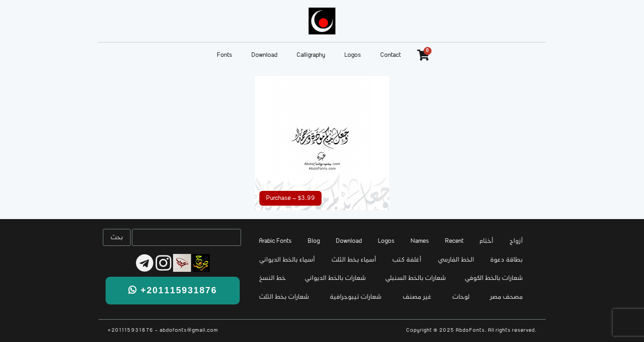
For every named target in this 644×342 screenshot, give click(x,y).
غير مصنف (417, 297)
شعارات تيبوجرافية (356, 297)
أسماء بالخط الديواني (287, 260)
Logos (353, 55)
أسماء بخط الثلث (354, 260)
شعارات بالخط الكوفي (494, 278)
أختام (486, 241)
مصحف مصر (506, 297)
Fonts (225, 55)
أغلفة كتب (407, 260)
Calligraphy (311, 55)
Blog (314, 241)
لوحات (461, 297)
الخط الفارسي (456, 260)
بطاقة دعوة (506, 260)
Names (420, 241)
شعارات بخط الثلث (284, 297)
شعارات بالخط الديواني (335, 278)
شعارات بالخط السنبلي (415, 278)
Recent (454, 241)
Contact (390, 55)
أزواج (516, 241)
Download (264, 55)
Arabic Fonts (275, 241)
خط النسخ (272, 278)
